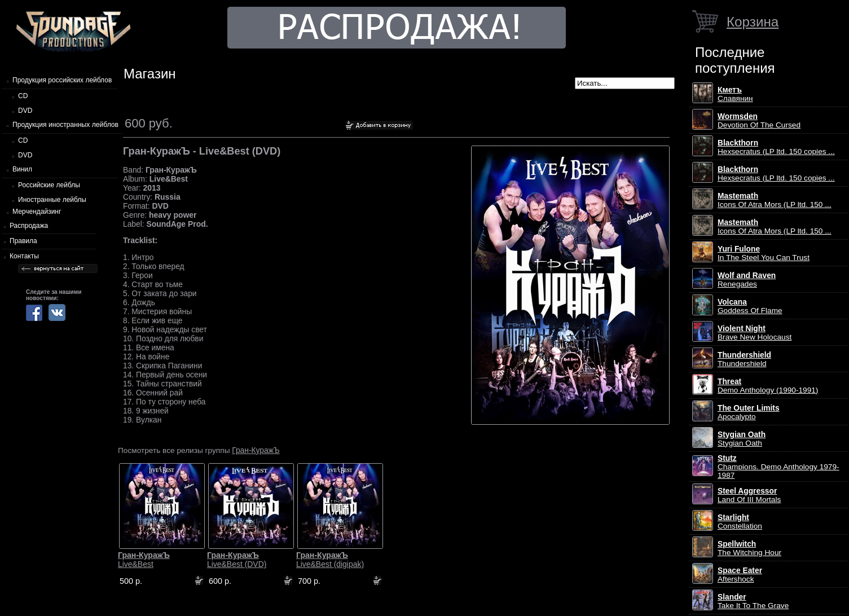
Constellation (740, 522)
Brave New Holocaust (755, 333)
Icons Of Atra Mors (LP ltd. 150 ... (775, 200)
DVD (25, 111)
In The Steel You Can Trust (764, 253)
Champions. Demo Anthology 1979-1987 (778, 467)
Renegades (747, 280)
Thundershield (744, 359)
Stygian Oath (742, 439)
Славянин (735, 94)
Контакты (24, 256)
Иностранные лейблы (52, 200)
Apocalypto (749, 412)
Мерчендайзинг (37, 212)
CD (23, 96)
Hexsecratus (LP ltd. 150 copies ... (776, 147)
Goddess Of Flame (750, 306)
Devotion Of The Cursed (759, 121)
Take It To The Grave (753, 601)
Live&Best (144, 560)
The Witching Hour (749, 548)
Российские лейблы (49, 185)
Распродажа (29, 226)
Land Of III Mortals (749, 495)
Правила (23, 241)
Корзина (753, 22)
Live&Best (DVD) (237, 560)
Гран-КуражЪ (256, 450)
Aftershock (740, 575)
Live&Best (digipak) (330, 560)
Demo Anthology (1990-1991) (768, 386)
